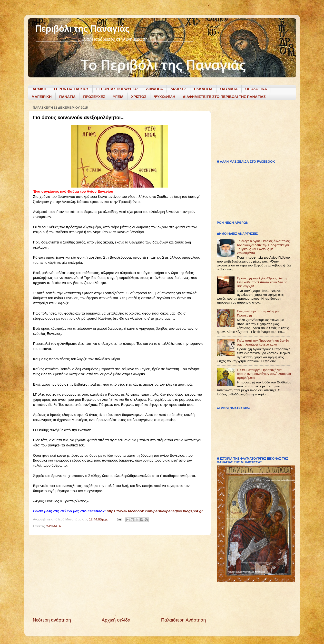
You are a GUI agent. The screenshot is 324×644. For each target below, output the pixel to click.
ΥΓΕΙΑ (118, 97)
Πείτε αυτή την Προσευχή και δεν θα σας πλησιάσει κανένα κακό (263, 343)
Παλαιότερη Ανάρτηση (184, 620)
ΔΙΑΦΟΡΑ (154, 89)
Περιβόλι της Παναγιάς (83, 29)
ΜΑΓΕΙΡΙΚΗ (42, 97)
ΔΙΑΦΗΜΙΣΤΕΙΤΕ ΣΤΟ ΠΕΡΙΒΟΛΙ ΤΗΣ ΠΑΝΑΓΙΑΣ (224, 97)
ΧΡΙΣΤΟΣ (139, 97)
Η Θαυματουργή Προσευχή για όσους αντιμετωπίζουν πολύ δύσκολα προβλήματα (264, 374)
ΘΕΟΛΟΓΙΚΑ (256, 89)
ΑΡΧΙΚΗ (39, 89)
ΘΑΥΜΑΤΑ (229, 89)
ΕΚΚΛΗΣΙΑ (203, 89)
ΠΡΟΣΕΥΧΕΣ (94, 97)
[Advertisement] (119, 576)
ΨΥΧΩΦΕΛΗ (165, 97)
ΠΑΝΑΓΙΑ (67, 97)
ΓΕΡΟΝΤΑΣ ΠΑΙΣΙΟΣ (71, 89)
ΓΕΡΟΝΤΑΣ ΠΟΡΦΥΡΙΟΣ (117, 89)
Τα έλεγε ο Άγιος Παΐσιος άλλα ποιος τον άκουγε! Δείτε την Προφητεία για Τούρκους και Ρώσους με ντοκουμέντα (263, 247)
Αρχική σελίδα (116, 620)
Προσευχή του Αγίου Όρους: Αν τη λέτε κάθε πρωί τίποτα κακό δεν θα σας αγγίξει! (262, 282)
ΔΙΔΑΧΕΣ (178, 89)
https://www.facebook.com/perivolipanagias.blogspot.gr (155, 511)
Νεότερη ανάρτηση (52, 620)
